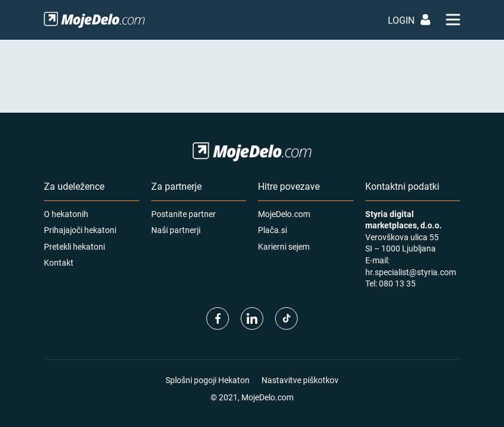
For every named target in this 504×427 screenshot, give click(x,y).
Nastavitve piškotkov (300, 380)
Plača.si (272, 230)
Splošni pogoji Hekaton (208, 380)
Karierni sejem (284, 246)
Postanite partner (184, 214)
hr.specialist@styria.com (411, 272)
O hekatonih (66, 214)
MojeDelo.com (284, 214)
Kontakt (59, 262)
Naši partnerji (176, 230)
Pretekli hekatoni (74, 246)
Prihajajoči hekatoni (80, 230)
